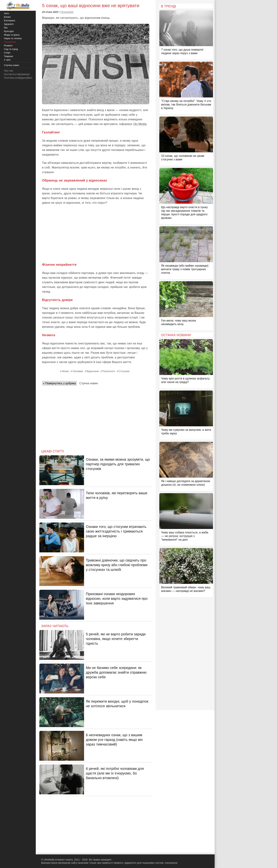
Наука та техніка (13, 38)
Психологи (109, 371)
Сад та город (11, 49)
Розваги (8, 46)
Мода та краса (12, 35)
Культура (9, 31)
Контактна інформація (17, 74)
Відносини (93, 371)
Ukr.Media (140, 124)
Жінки (65, 371)
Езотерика (9, 20)
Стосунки (124, 371)
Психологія (67, 12)
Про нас (9, 71)
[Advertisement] (96, 234)
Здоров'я (9, 24)
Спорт (7, 53)
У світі (7, 60)
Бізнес (7, 17)
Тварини (8, 56)
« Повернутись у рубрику (59, 383)
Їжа (6, 28)
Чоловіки (78, 371)
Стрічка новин (89, 383)
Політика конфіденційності (19, 78)
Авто (6, 13)
